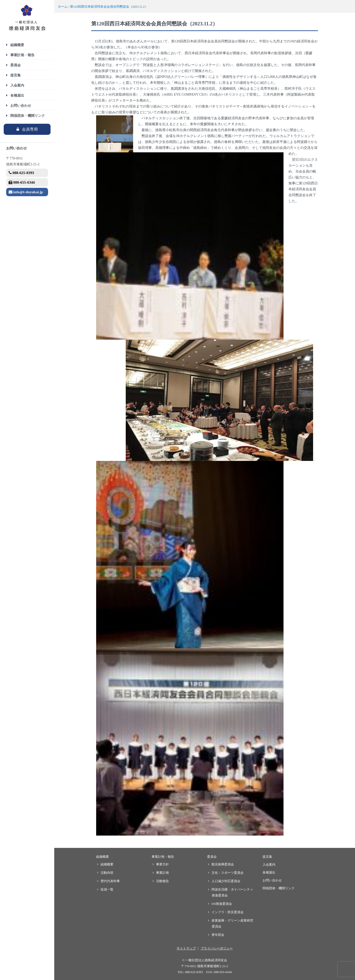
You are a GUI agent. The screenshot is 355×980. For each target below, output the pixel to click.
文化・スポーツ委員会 (228, 873)
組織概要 (17, 45)
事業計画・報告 (22, 55)
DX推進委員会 (222, 904)
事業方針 (163, 864)
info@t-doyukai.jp (26, 192)
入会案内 (17, 85)
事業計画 (163, 873)
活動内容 (107, 873)
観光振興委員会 (223, 864)
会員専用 (30, 129)
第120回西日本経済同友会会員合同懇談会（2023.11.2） (109, 7)
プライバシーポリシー (217, 948)
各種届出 (17, 96)
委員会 (16, 65)
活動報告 (163, 881)
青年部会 (218, 935)
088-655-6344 (22, 182)
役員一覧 (107, 890)
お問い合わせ (21, 106)
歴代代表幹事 (110, 881)
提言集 (16, 75)
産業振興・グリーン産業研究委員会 (232, 924)
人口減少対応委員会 (226, 881)
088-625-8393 (21, 173)
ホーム (63, 7)
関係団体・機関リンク (28, 116)
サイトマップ (186, 948)
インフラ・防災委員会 (228, 912)
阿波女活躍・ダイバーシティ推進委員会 (232, 892)
